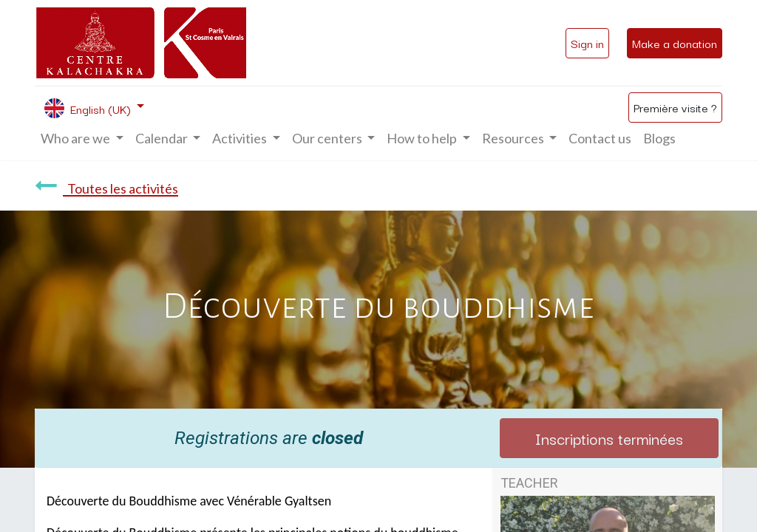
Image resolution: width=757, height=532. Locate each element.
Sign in (587, 43)
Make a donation (675, 43)
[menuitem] (600, 139)
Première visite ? (675, 107)
